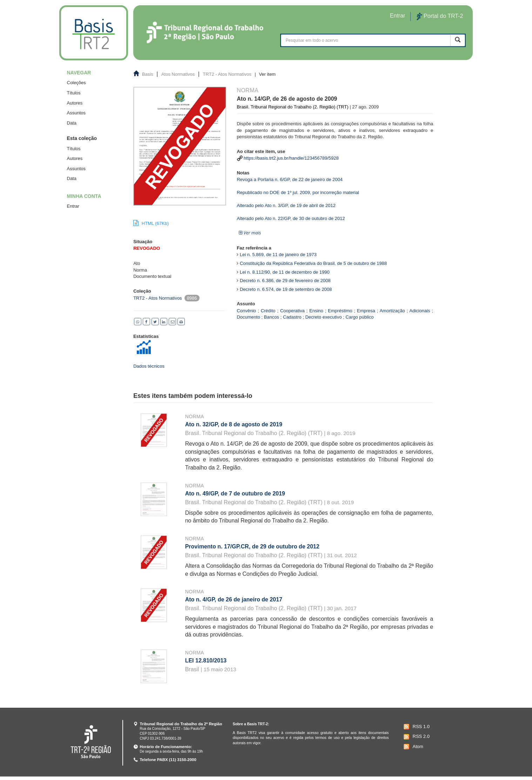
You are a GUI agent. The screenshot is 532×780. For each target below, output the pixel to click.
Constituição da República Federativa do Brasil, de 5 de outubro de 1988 (313, 263)
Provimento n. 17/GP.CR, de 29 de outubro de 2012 (252, 546)
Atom (413, 747)
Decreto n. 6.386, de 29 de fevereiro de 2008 (285, 281)
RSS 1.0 (416, 727)
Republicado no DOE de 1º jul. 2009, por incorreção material (298, 192)
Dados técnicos (149, 366)
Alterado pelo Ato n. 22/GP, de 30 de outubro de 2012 (291, 218)
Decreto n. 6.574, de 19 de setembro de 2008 (286, 289)
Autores (75, 103)
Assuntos (76, 113)
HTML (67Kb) (151, 223)
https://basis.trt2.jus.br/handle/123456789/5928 (291, 158)
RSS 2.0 (416, 737)
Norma (195, 416)
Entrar (73, 206)
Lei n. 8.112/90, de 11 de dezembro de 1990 (285, 272)
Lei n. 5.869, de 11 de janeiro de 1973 (278, 255)
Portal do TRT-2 (440, 16)
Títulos (74, 93)
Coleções (76, 83)
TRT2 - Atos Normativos (227, 74)
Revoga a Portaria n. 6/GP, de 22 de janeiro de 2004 (290, 179)
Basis (148, 74)
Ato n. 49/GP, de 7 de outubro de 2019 (235, 494)
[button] (250, 233)
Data (72, 123)
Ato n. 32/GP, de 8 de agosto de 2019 (234, 424)
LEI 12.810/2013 (206, 661)
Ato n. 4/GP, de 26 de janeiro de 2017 (234, 599)
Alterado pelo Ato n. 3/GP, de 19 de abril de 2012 (286, 205)
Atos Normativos (178, 74)
